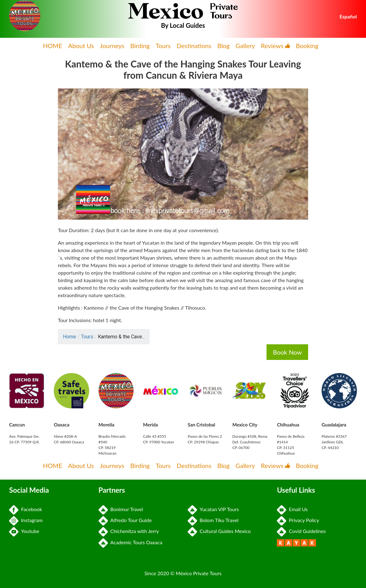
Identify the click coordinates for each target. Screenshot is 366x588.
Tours (163, 46)
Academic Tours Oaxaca (130, 542)
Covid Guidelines (301, 531)
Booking (307, 46)
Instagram (26, 520)
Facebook (25, 509)
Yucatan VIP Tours (213, 509)
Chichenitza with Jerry (129, 531)
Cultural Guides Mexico (219, 531)
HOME (52, 46)
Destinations (194, 46)
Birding (140, 46)
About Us (81, 46)
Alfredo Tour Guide (125, 520)
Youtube (24, 531)
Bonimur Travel (121, 509)
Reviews (275, 46)
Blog (224, 46)
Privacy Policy (298, 520)
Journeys (112, 46)
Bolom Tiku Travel (213, 520)
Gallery (245, 46)
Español (348, 16)
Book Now (287, 352)
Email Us (292, 509)
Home (69, 337)
